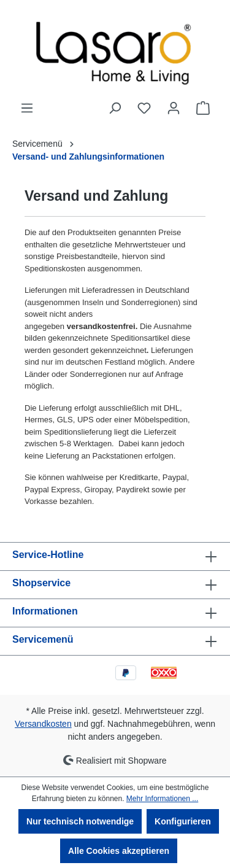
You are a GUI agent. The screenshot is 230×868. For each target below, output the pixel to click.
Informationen (45, 611)
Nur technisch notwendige (80, 821)
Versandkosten (43, 724)
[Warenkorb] (203, 108)
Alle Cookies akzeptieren (119, 851)
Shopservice (41, 583)
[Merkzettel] (144, 108)
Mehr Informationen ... (162, 799)
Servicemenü (43, 639)
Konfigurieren (183, 821)
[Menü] (27, 108)
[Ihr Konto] (174, 108)
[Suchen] (115, 108)
